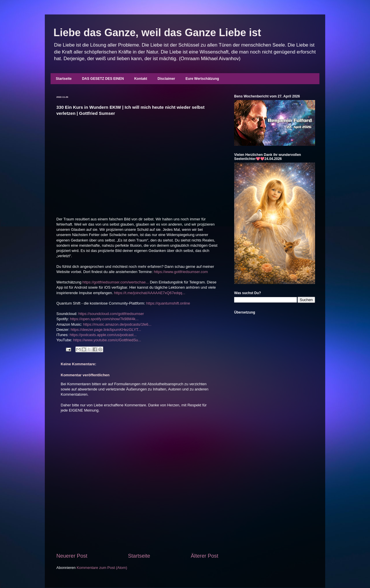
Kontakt (141, 79)
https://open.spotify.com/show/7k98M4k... (104, 319)
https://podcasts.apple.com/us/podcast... (103, 335)
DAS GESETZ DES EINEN (103, 79)
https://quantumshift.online (168, 303)
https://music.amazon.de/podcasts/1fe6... (117, 324)
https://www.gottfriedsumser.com (181, 272)
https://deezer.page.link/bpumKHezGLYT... (106, 330)
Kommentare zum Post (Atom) (102, 568)
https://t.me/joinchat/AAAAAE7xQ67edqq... (149, 293)
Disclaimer (166, 79)
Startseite (64, 79)
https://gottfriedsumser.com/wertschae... (116, 282)
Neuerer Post (72, 556)
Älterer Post (205, 556)
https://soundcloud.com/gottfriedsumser (111, 314)
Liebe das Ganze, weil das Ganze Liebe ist (157, 33)
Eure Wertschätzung (202, 79)
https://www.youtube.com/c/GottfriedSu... (107, 340)
